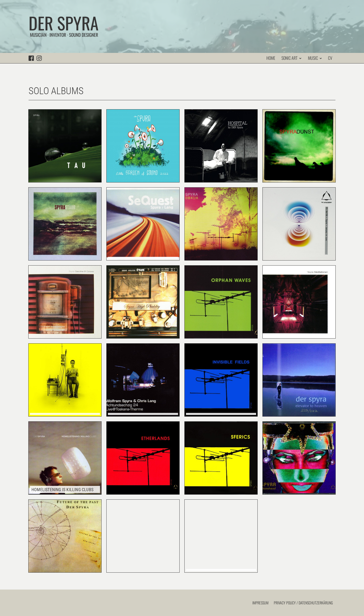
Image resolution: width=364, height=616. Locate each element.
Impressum (260, 603)
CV (330, 58)
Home (271, 58)
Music (315, 58)
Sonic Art (291, 58)
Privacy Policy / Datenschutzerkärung (303, 603)
